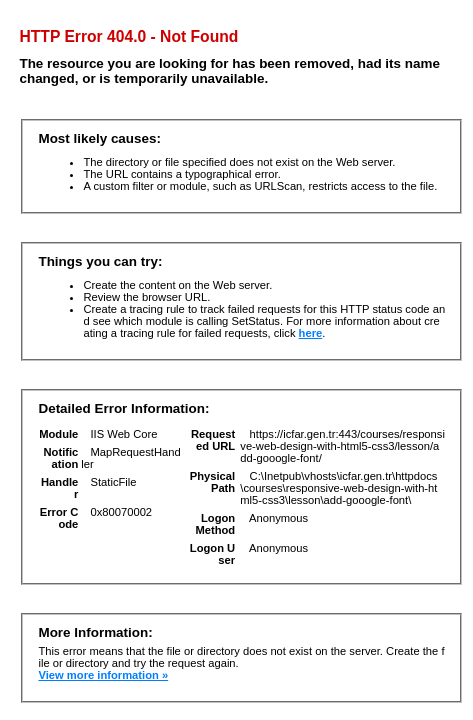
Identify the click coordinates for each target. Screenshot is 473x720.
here (311, 333)
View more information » (103, 675)
